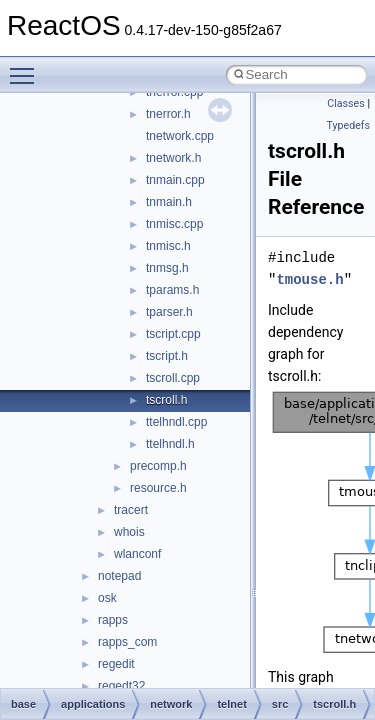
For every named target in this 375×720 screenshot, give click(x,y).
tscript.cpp (173, 334)
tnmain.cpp (175, 180)
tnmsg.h (167, 268)
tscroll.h (166, 400)
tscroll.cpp (173, 378)
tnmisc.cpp (174, 224)
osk (107, 598)
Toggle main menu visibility (27, 67)
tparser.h (169, 312)
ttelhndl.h (170, 444)
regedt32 (121, 686)
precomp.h (158, 466)
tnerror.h (168, 114)
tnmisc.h (168, 246)
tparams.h (172, 290)
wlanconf (137, 554)
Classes (345, 103)
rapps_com (127, 642)
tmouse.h (309, 279)
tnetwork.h (173, 158)
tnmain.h (169, 202)
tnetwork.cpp (180, 136)
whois (129, 532)
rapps (113, 620)
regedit (116, 664)
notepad (119, 576)
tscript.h (167, 356)
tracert (131, 510)
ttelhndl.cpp (176, 422)
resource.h (158, 488)
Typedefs (348, 125)
